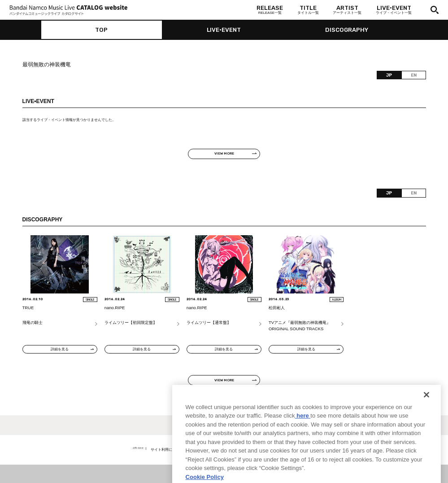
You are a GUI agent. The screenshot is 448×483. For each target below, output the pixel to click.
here (303, 436)
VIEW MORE (224, 153)
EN (414, 75)
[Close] (426, 415)
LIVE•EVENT (224, 30)
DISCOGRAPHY (347, 30)
